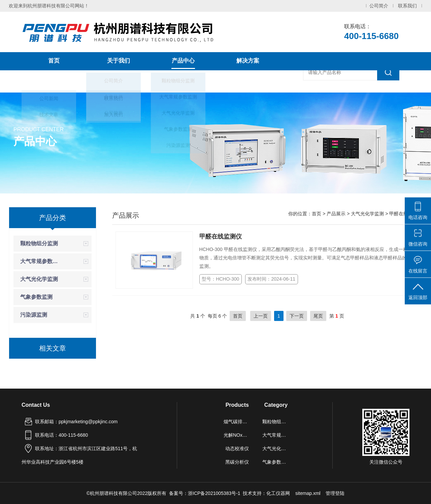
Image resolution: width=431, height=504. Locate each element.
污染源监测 (34, 315)
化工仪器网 (278, 493)
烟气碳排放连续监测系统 (237, 422)
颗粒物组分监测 (39, 243)
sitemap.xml (308, 493)
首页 (54, 61)
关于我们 (119, 61)
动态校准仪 (237, 448)
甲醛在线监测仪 (221, 237)
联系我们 (407, 6)
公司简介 (379, 6)
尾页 (318, 316)
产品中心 (183, 61)
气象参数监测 (36, 297)
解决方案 (248, 61)
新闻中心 (54, 79)
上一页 (261, 316)
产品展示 (336, 214)
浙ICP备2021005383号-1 (214, 493)
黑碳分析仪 (237, 462)
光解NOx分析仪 (237, 435)
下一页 (297, 316)
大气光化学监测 (39, 279)
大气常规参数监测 (42, 261)
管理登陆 (335, 493)
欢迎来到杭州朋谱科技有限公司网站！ (49, 6)
